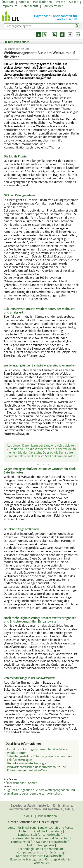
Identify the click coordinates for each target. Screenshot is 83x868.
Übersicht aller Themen (22, 783)
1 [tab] (38, 465)
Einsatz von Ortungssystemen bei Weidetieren (38, 749)
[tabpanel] (41, 452)
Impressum (10, 6)
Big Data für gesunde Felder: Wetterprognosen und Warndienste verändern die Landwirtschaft (39, 792)
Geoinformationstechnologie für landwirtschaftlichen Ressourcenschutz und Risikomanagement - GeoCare (37, 767)
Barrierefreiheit (53, 6)
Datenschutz (30, 6)
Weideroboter (16, 753)
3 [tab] (49, 465)
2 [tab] (43, 465)
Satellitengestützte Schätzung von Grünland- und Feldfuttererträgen (40, 758)
